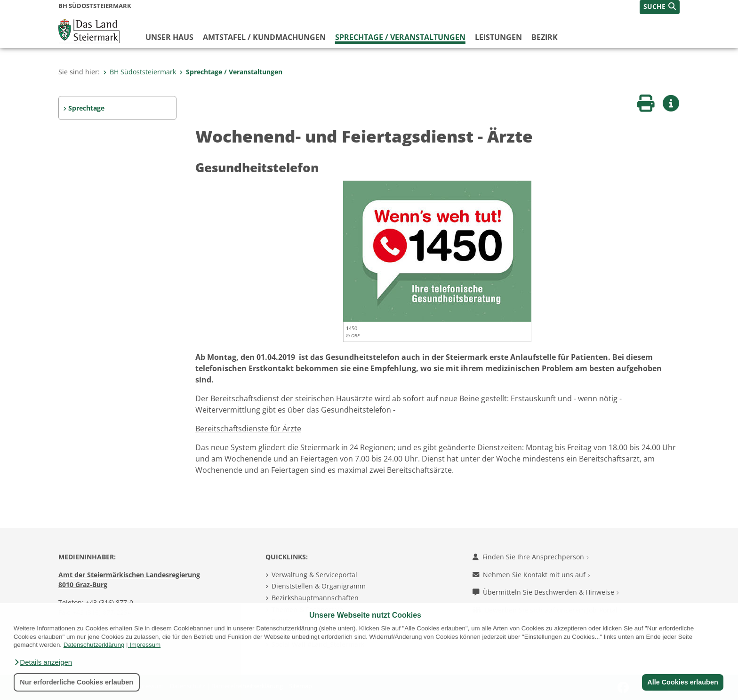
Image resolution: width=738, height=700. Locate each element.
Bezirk (545, 37)
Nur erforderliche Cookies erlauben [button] (76, 682)
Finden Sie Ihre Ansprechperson (531, 557)
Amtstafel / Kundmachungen (264, 37)
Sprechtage (86, 108)
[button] (43, 662)
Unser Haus (169, 37)
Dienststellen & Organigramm (319, 586)
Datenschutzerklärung (94, 645)
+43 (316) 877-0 (109, 602)
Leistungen (498, 37)
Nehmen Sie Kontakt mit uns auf (531, 575)
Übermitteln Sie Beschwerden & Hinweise (546, 592)
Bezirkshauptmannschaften (315, 598)
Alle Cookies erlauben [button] (682, 682)
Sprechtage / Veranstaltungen (400, 37)
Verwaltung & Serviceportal (314, 575)
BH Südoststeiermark (140, 72)
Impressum (145, 645)
